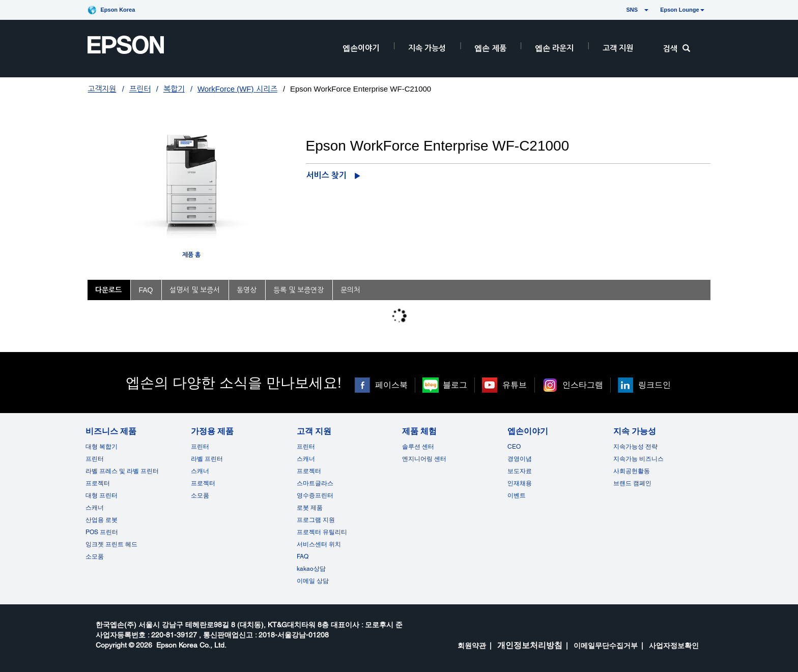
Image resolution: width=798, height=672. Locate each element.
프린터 (140, 89)
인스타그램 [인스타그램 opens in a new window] (583, 385)
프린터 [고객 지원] (306, 447)
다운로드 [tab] (108, 290)
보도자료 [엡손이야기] (520, 471)
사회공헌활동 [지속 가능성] (632, 471)
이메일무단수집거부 (606, 646)
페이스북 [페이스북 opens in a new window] (391, 385)
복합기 (174, 89)
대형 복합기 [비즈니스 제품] (102, 447)
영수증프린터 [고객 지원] (315, 495)
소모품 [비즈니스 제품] (95, 557)
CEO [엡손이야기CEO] (514, 447)
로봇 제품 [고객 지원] (310, 508)
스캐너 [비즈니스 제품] (95, 508)
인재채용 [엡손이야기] (520, 483)
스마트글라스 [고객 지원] (315, 483)
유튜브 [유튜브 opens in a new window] (515, 385)
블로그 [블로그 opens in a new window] (455, 385)
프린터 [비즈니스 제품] (95, 459)
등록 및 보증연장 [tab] (298, 290)
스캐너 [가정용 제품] (200, 471)
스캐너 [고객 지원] (306, 459)
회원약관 (472, 646)
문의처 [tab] (350, 290)
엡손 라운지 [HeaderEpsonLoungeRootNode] (554, 48)
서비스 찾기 (326, 175)
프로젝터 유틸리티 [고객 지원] (322, 532)
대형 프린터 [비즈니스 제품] (102, 495)
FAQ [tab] (146, 290)
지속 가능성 (427, 48)
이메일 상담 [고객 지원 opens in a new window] (313, 581)
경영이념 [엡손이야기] (520, 459)
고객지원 (102, 89)
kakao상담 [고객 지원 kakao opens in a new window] (311, 569)
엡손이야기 (361, 48)
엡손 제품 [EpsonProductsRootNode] (490, 48)
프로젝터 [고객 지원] (309, 471)
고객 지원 (618, 48)
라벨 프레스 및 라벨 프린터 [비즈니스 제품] (122, 471)
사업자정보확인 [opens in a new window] (674, 646)
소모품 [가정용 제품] (200, 495)
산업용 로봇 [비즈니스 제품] (102, 520)
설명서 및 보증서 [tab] (195, 290)
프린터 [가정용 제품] (200, 447)
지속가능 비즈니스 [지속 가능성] (638, 459)
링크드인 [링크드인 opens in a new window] (654, 385)
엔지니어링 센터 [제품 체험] (424, 459)
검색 (677, 49)
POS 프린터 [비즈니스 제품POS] (102, 532)
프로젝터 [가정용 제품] (203, 483)
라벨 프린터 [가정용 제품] (207, 459)
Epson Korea (118, 10)
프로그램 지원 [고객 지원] (316, 520)
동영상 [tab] (247, 290)
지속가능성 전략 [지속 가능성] (635, 447)
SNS (622, 10)
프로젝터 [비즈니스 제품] (98, 483)
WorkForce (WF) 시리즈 (237, 89)
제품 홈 (191, 255)
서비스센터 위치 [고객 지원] (319, 544)
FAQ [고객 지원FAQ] (303, 557)
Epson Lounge (682, 10)
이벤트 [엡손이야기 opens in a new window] (517, 495)
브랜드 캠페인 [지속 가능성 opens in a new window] (632, 483)
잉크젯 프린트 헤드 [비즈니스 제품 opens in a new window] (111, 544)
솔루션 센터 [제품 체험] (418, 447)
